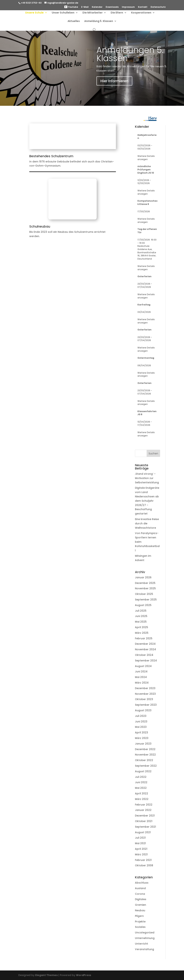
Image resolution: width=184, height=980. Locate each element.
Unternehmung (145, 938)
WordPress (84, 975)
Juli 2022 (141, 777)
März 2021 (141, 854)
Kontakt (143, 7)
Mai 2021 (140, 843)
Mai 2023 (141, 727)
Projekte (140, 922)
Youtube (71, 7)
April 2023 (142, 732)
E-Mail (85, 7)
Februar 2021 (143, 860)
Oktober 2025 (144, 594)
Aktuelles (74, 21)
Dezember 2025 (145, 583)
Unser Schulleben (63, 13)
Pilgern (139, 916)
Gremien (141, 905)
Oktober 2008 (144, 865)
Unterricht (142, 944)
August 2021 (143, 832)
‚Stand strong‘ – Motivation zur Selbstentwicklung (147, 478)
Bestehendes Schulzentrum (51, 156)
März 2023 (142, 738)
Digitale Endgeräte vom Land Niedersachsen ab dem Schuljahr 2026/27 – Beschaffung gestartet (147, 501)
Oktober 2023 (144, 699)
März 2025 (142, 633)
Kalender (97, 7)
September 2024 (146, 661)
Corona (140, 894)
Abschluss (142, 883)
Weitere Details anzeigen (146, 158)
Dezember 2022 (145, 749)
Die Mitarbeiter (93, 13)
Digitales (141, 899)
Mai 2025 (141, 622)
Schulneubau (40, 226)
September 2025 (146, 600)
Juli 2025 (141, 611)
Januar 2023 (143, 744)
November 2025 (145, 588)
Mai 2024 (141, 677)
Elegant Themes (46, 975)
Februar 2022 (144, 805)
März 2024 (142, 683)
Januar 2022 (143, 810)
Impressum (128, 7)
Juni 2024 (141, 672)
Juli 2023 (141, 716)
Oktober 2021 (144, 821)
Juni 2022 (141, 782)
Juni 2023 (141, 722)
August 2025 (143, 605)
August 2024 (143, 666)
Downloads (112, 7)
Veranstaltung (144, 949)
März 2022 (142, 799)
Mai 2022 (141, 788)
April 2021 (141, 849)
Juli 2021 (140, 838)
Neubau (140, 910)
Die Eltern (117, 13)
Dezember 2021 (145, 816)
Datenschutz (158, 7)
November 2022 (145, 755)
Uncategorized (145, 933)
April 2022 (142, 793)
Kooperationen (141, 13)
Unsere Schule (34, 13)
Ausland (140, 888)
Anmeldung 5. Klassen (99, 21)
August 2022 (143, 771)
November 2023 (145, 694)
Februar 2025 (144, 638)
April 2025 (142, 627)
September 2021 (145, 827)
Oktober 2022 (144, 760)
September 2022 (146, 766)
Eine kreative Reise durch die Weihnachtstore (147, 523)
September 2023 (146, 705)
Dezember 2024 (145, 644)
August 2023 (143, 710)
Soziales (140, 927)
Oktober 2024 (144, 655)
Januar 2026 (143, 577)
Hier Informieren (114, 81)
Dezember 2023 (145, 688)
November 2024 (145, 649)
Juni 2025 (141, 616)
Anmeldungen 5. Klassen (130, 54)
